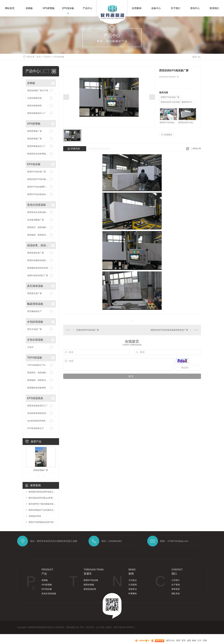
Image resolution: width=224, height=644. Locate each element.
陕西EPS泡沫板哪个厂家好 (40, 187)
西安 (184, 640)
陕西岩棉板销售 (35, 106)
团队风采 (176, 594)
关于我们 (175, 8)
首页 (39, 57)
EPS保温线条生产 (36, 428)
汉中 (200, 640)
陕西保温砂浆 (90, 589)
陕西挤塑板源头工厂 (37, 146)
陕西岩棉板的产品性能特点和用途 (42, 510)
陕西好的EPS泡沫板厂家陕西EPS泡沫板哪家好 (41, 179)
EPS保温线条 (35, 398)
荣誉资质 (176, 589)
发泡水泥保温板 (36, 205)
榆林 (194, 640)
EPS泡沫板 (68, 8)
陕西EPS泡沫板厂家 (37, 172)
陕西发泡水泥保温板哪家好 (40, 212)
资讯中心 (195, 8)
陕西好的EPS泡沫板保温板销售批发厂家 (169, 330)
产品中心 (88, 8)
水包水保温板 (35, 340)
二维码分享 (196, 149)
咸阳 (189, 640)
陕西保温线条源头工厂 (38, 406)
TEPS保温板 (35, 358)
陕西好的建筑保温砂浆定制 (40, 260)
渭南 (205, 640)
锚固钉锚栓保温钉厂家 (38, 275)
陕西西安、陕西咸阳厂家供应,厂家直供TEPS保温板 (41, 373)
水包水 (30, 347)
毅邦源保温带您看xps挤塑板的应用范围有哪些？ (42, 498)
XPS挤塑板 (49, 8)
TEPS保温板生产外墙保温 (39, 365)
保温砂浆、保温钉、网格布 (38, 245)
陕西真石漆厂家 (35, 293)
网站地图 (71, 627)
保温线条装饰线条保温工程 (40, 413)
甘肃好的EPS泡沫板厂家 (88, 330)
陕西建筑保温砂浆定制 (38, 268)
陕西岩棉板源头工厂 (37, 113)
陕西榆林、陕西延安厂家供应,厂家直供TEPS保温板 (41, 380)
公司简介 (176, 580)
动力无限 (100, 627)
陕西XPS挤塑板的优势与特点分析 (42, 522)
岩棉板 (29, 8)
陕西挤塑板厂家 (35, 131)
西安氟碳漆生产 (35, 311)
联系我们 (214, 8)
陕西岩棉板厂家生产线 (38, 90)
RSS (82, 627)
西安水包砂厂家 (35, 329)
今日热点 (133, 580)
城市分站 (170, 640)
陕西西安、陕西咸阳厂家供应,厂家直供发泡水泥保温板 (41, 227)
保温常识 (133, 589)
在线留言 (167, 135)
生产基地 (176, 585)
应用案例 (137, 8)
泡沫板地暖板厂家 (36, 220)
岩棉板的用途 (35, 516)
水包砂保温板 (35, 322)
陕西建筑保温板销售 (37, 388)
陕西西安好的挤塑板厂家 (39, 154)
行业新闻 (133, 585)
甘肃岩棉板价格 (35, 98)
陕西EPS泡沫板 (91, 580)
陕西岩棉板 (89, 585)
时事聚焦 (133, 594)
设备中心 (156, 8)
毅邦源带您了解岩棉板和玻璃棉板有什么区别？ (42, 504)
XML (77, 627)
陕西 (178, 640)
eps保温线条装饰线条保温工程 (41, 421)
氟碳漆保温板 (35, 304)
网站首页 (10, 8)
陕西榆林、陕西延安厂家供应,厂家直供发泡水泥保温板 (41, 235)
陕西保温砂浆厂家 (36, 253)
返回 (196, 57)
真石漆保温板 (35, 286)
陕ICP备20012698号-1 (124, 627)
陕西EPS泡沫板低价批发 (39, 194)
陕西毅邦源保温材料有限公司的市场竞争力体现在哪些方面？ (42, 492)
